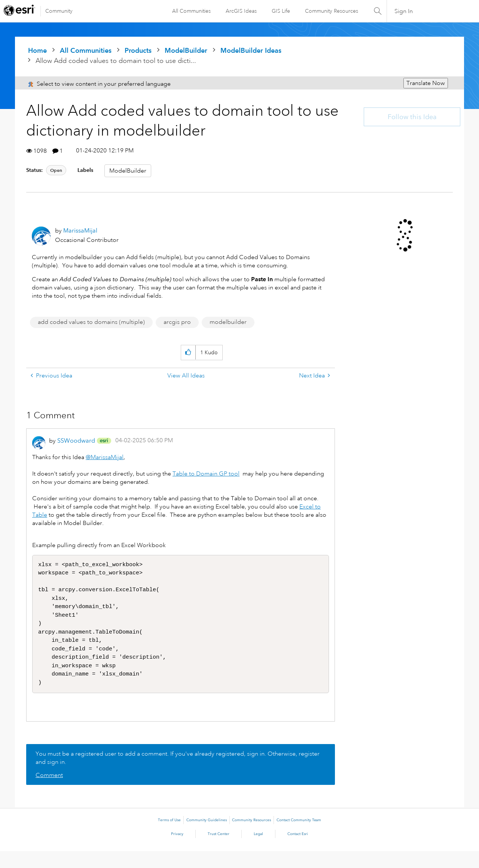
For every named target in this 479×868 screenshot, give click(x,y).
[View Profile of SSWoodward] (76, 441)
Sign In (404, 11)
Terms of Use (169, 837)
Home (37, 50)
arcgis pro (177, 322)
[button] (188, 353)
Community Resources (332, 11)
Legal (258, 851)
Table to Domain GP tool (206, 474)
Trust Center (219, 851)
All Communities (191, 11)
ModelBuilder (186, 50)
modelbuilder (228, 322)
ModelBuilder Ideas (251, 50)
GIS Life (281, 11)
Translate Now (426, 83)
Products (138, 50)
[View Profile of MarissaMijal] (80, 230)
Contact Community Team (299, 837)
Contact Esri (298, 851)
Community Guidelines (207, 837)
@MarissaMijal (105, 457)
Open (56, 170)
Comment (49, 792)
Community (59, 11)
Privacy (177, 851)
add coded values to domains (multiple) (91, 322)
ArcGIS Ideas (241, 11)
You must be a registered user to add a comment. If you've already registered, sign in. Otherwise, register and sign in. (178, 775)
